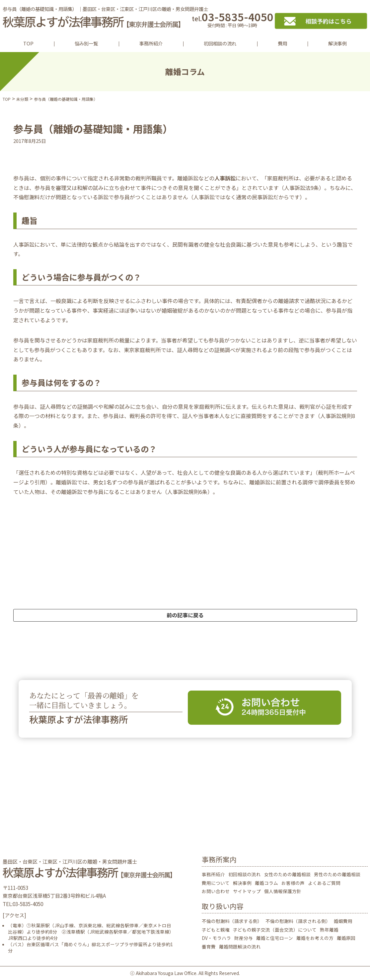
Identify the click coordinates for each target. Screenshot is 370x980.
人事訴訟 (225, 178)
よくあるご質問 (324, 883)
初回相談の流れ (220, 43)
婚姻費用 (343, 921)
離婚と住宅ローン (275, 938)
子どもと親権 (216, 930)
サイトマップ (247, 891)
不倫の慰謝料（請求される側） (298, 921)
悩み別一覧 (86, 43)
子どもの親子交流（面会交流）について (275, 930)
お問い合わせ (216, 891)
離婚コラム (266, 883)
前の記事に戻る (185, 615)
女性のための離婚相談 (287, 874)
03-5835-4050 (232, 21)
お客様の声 (293, 883)
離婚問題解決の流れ (240, 947)
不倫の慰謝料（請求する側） (232, 921)
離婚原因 (346, 938)
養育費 (209, 947)
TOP (28, 43)
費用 (282, 43)
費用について (216, 883)
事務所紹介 (151, 43)
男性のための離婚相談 (337, 874)
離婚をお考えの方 (315, 938)
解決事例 (337, 43)
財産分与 (244, 938)
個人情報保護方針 (283, 891)
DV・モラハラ (216, 938)
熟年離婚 (329, 930)
